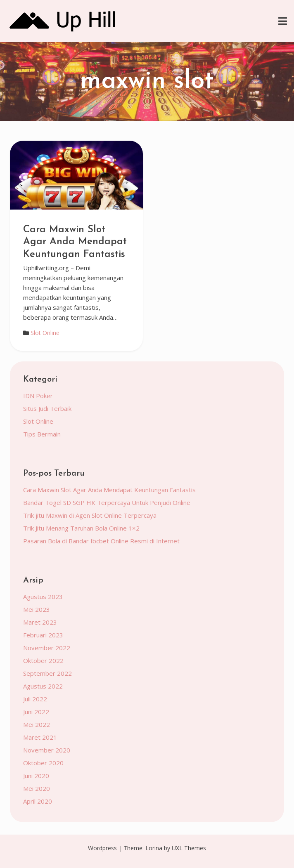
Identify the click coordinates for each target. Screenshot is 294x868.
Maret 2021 (40, 737)
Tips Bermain (42, 434)
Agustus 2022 (43, 686)
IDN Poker (38, 396)
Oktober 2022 (43, 660)
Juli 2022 (35, 699)
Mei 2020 (37, 788)
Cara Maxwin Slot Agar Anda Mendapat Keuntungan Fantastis (75, 242)
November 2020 (47, 750)
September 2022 (47, 673)
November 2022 (47, 648)
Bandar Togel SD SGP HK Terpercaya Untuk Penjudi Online (107, 502)
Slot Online (45, 333)
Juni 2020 (36, 776)
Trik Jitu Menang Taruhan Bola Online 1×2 (81, 528)
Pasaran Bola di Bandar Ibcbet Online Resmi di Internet (101, 541)
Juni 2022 (36, 712)
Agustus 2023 (43, 597)
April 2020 (38, 801)
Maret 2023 (40, 622)
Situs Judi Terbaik (47, 408)
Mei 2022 (37, 724)
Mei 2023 (37, 609)
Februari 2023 (43, 635)
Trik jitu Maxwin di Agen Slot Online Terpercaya (90, 515)
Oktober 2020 (43, 763)
